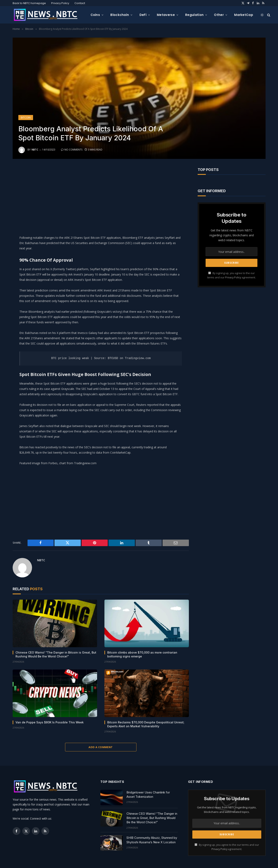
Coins (95, 15)
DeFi (143, 15)
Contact (80, 3)
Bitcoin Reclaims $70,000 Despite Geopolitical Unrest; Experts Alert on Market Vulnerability (146, 724)
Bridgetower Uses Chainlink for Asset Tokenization (148, 794)
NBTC (35, 150)
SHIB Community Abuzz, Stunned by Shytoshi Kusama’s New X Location (152, 840)
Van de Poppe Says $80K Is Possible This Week (50, 722)
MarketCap (244, 15)
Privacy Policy (60, 3)
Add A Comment (101, 747)
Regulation (194, 15)
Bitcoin (26, 118)
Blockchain (120, 15)
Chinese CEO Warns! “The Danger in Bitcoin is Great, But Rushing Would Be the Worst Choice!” (56, 654)
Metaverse (166, 15)
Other (219, 15)
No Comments (72, 150)
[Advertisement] (101, 196)
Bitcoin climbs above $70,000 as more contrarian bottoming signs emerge (142, 654)
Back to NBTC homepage (29, 3)
